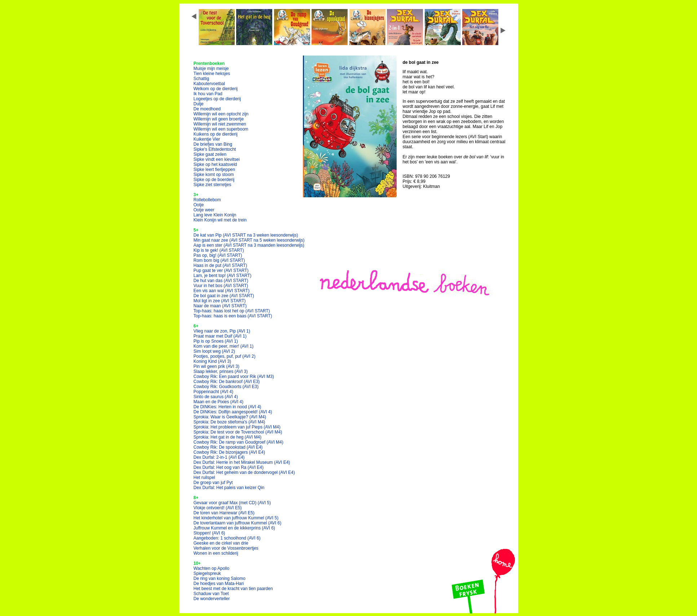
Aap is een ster (249, 245)
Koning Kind (213, 361)
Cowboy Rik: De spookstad (228, 447)
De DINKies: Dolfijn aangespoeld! (233, 412)
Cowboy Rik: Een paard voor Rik (234, 377)
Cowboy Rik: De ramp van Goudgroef (239, 442)
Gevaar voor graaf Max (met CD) (232, 503)
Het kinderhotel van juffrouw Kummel (236, 518)
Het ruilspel (204, 478)
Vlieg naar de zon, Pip (222, 331)
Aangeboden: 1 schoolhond (227, 538)
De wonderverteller (212, 599)
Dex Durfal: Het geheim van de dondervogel (244, 472)
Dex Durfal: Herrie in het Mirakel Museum (242, 462)
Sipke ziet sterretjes (213, 185)
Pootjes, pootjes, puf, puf (225, 356)
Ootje (199, 205)
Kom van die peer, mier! (224, 346)
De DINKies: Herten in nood (228, 407)
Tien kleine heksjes (212, 74)
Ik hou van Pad (208, 94)
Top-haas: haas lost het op (232, 311)
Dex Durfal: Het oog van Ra (229, 467)
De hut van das (221, 281)
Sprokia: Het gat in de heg (228, 437)
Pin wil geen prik (217, 366)
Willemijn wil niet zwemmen (220, 124)
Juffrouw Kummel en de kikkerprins (234, 528)
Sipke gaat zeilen (210, 154)
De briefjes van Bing (213, 144)
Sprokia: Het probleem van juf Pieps (237, 427)
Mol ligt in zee (220, 301)
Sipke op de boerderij (214, 180)
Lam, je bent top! (223, 276)
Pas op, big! (218, 255)
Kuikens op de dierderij (216, 134)
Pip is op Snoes (216, 341)
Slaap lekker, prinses (221, 371)
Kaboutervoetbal (209, 84)
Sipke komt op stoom (214, 175)
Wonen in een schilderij (216, 553)
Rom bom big (219, 260)
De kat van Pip (246, 235)
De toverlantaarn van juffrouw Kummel (238, 523)
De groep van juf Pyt (213, 483)
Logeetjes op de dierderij (217, 99)
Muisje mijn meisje (211, 69)
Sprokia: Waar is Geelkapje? (230, 417)
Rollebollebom (207, 200)
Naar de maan (220, 306)
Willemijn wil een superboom (221, 129)
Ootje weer (204, 210)
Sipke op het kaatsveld (215, 164)
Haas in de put (220, 265)
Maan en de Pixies (219, 402)
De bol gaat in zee (224, 296)
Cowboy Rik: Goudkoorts (226, 387)
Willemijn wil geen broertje (219, 119)
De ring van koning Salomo (220, 578)
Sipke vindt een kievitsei (217, 159)
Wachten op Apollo (212, 568)
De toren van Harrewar (224, 513)
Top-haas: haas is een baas (233, 316)
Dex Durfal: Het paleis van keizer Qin (229, 488)
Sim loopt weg (214, 351)
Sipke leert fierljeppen (214, 170)
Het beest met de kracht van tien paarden (233, 589)
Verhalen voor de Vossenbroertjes (226, 548)
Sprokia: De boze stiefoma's (230, 422)
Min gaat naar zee (249, 240)
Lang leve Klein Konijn (215, 215)
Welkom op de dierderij (216, 89)
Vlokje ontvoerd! (218, 508)
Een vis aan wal (222, 291)
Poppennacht (214, 392)
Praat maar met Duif (220, 336)
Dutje (199, 104)
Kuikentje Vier (207, 139)
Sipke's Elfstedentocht (215, 149)
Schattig (201, 79)
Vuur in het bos (221, 286)
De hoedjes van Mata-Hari (219, 584)
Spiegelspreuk (207, 573)
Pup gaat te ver (221, 270)
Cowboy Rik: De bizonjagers (230, 452)
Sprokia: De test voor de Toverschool (238, 432)
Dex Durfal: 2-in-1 (219, 457)
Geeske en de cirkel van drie (221, 543)
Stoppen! (209, 533)
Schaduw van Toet (211, 594)
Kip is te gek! (219, 250)
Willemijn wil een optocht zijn (221, 114)
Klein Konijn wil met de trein (220, 220)
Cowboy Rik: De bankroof (227, 382)
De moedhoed (207, 109)
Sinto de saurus (216, 397)
